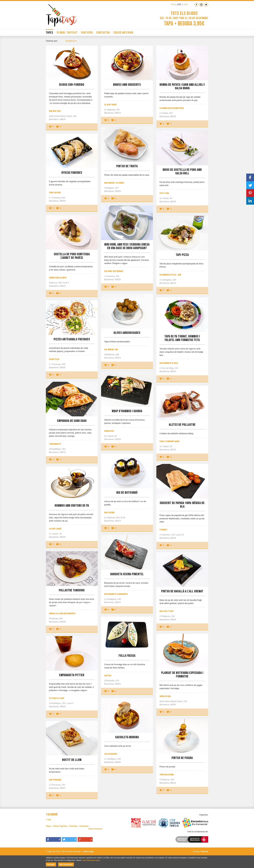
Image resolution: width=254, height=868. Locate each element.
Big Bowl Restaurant (114, 271)
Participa (87, 33)
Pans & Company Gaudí (170, 441)
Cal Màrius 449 (111, 350)
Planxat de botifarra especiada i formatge (182, 675)
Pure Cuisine (55, 193)
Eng (186, 5)
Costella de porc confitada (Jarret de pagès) (72, 256)
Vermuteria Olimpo (58, 278)
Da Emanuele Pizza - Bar (170, 275)
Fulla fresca (127, 656)
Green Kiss (109, 431)
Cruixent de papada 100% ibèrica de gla (182, 505)
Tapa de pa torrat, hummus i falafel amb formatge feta (182, 338)
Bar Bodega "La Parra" (114, 183)
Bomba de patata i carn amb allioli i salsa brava (182, 87)
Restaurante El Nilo (169, 363)
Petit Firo (164, 193)
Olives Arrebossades (127, 333)
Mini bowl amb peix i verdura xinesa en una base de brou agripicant (127, 246)
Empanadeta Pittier (72, 675)
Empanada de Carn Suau (72, 421)
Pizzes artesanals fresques (72, 339)
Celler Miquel (111, 754)
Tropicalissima (167, 775)
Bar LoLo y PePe (167, 611)
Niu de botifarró (127, 493)
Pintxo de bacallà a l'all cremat (182, 591)
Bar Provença (55, 780)
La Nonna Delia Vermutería (172, 108)
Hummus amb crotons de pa (72, 506)
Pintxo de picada (182, 758)
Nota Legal (88, 852)
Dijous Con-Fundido (72, 85)
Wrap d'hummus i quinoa (127, 411)
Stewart (163, 530)
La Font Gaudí (55, 529)
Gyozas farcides (72, 173)
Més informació (66, 864)
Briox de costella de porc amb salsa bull (182, 172)
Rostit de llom (72, 760)
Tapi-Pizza (182, 255)
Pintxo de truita (127, 166)
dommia (204, 852)
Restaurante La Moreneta (116, 594)
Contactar (103, 33)
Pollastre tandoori (72, 590)
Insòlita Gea (165, 696)
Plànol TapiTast (67, 33)
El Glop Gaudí (110, 105)
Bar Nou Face (55, 111)
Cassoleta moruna (127, 737)
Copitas (108, 676)
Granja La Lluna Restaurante (62, 614)
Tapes (49, 33)
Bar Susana (109, 513)
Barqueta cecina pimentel (127, 574)
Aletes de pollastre (182, 425)
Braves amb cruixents (127, 85)
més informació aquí (91, 860)
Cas (173, 5)
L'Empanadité (55, 444)
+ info (48, 820)
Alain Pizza (54, 359)
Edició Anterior (123, 33)
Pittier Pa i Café (57, 698)
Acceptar (51, 864)
